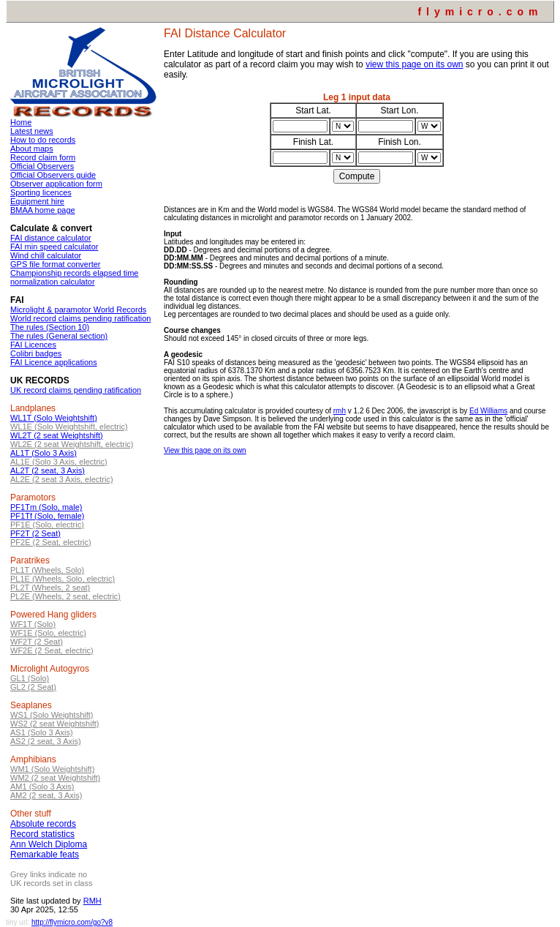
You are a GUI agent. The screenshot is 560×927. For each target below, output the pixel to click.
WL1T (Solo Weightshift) (54, 418)
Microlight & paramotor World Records (78, 309)
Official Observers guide (53, 175)
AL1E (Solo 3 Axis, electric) (59, 462)
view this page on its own (414, 64)
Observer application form (56, 184)
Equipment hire (37, 201)
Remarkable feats (45, 855)
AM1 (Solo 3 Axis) (42, 787)
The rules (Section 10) (50, 327)
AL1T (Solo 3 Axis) (43, 453)
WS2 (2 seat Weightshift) (54, 724)
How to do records (43, 140)
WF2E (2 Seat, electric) (52, 650)
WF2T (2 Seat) (37, 642)
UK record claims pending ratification (76, 390)
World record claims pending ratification (80, 318)
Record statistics (42, 834)
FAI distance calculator (51, 238)
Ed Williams (488, 411)
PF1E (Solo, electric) (47, 525)
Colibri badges (36, 353)
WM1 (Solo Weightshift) (52, 769)
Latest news (32, 131)
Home (21, 122)
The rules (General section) (59, 336)
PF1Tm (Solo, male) (46, 507)
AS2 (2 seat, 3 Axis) (46, 741)
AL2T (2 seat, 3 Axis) (48, 470)
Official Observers (42, 166)
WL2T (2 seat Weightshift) (57, 435)
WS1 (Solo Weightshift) (52, 715)
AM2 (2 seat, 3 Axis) (46, 795)
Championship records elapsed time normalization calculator (74, 277)
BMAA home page (43, 210)
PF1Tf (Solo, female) (47, 516)
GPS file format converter (56, 264)
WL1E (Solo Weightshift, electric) (69, 427)
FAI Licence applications (54, 362)
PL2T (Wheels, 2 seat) (50, 588)
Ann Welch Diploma (49, 844)
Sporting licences (41, 192)
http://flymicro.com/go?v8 (72, 922)
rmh (340, 411)
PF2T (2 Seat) (35, 533)
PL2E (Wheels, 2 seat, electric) (65, 596)
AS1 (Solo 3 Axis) (42, 732)
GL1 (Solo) (30, 678)
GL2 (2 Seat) (33, 687)
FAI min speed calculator (54, 247)
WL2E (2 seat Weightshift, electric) (72, 444)
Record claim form (43, 157)
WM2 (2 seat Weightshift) (55, 778)
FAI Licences (33, 345)
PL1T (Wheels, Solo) (47, 570)
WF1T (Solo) (33, 624)
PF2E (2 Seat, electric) (51, 542)
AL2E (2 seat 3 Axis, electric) (62, 479)
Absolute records (43, 824)
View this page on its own (205, 450)
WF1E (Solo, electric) (48, 633)
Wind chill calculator (46, 255)
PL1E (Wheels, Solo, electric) (63, 579)
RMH (92, 901)
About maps (32, 149)
